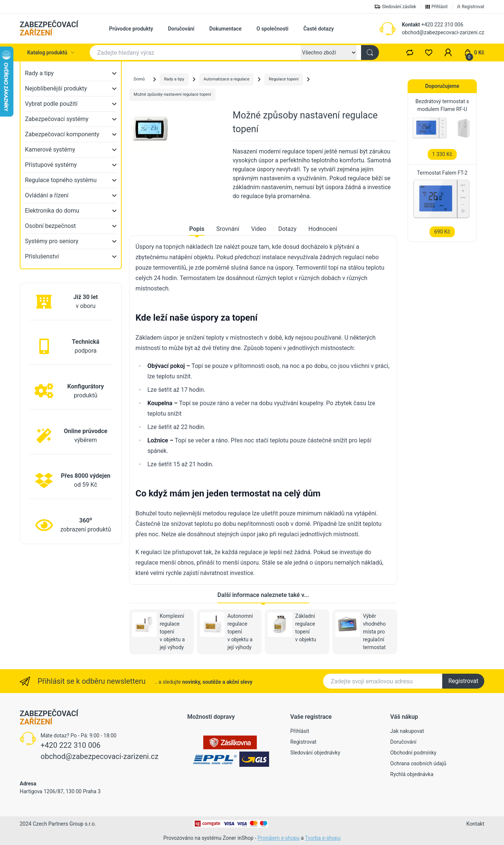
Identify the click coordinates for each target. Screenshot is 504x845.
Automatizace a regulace (227, 79)
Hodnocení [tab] (323, 229)
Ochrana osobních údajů (418, 763)
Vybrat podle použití (51, 104)
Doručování (181, 29)
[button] (448, 53)
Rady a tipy (39, 73)
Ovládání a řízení (47, 195)
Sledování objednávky (315, 753)
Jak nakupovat (407, 731)
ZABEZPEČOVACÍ (49, 29)
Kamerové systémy (50, 150)
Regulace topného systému (61, 180)
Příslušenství (42, 256)
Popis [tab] (197, 229)
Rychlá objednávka (412, 774)
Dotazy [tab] (287, 229)
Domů (139, 79)
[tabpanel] (263, 410)
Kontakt (411, 25)
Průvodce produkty (131, 29)
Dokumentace (225, 29)
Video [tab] (259, 229)
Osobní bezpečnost (50, 226)
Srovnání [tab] (228, 229)
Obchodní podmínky (413, 753)
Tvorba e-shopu (323, 838)
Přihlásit (300, 731)
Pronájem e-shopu (279, 838)
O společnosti (272, 29)
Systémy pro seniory (52, 241)
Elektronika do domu (52, 211)
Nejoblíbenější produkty (56, 88)
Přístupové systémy (51, 165)
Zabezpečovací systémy (57, 119)
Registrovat (463, 681)
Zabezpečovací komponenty (62, 134)
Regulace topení (284, 79)
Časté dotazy (319, 29)
